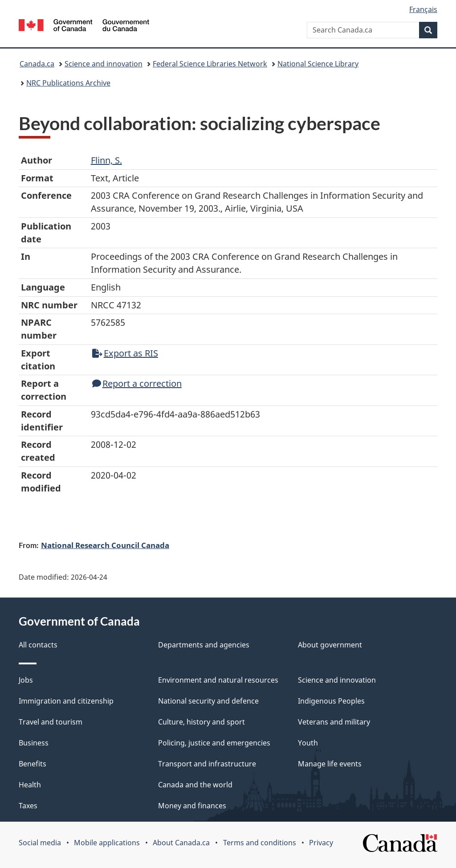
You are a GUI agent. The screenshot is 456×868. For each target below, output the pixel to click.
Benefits (33, 764)
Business (34, 743)
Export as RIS (125, 353)
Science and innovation (104, 64)
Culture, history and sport (202, 722)
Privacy (321, 843)
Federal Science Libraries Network (210, 64)
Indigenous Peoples (331, 701)
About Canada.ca (181, 843)
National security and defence (208, 701)
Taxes (28, 806)
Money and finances (192, 806)
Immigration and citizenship (66, 701)
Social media (40, 843)
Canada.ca (37, 64)
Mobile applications (107, 843)
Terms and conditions (260, 843)
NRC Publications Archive (68, 83)
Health (30, 785)
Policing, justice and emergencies (214, 743)
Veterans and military (334, 722)
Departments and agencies (204, 645)
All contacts (38, 645)
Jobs (26, 680)
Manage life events (330, 764)
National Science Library (318, 64)
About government (330, 645)
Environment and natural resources (218, 680)
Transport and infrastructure (207, 764)
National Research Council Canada (105, 545)
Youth (308, 743)
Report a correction (137, 383)
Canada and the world (195, 785)
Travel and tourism (51, 722)
